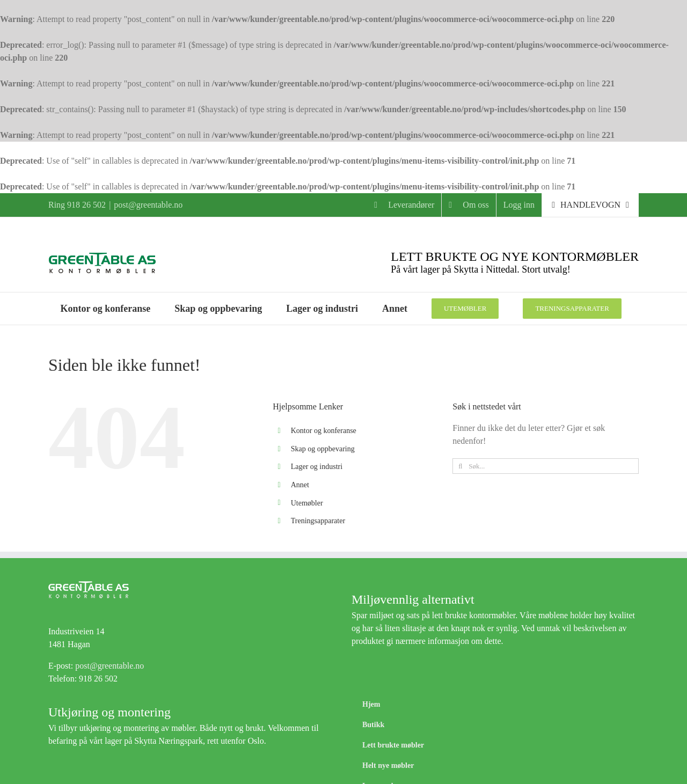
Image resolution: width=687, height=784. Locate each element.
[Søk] (460, 466)
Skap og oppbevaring (323, 449)
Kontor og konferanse (324, 431)
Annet (300, 485)
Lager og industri (317, 467)
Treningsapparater (318, 521)
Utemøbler (307, 503)
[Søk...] (546, 466)
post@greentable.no (148, 205)
